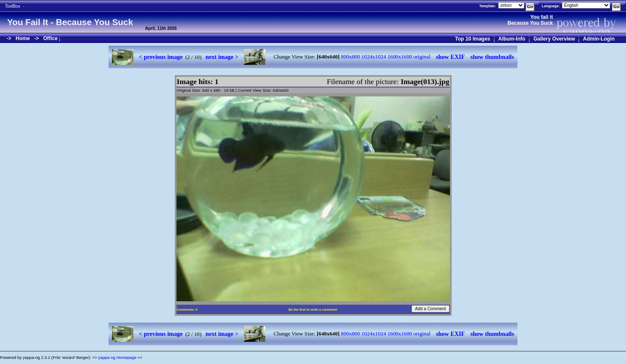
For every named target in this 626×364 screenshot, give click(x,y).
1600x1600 (400, 57)
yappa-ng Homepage (118, 357)
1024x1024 (374, 57)
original (422, 57)
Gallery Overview (554, 39)
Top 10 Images (473, 39)
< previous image (161, 57)
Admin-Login (599, 39)
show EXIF (450, 57)
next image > (222, 57)
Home (23, 38)
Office (50, 38)
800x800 (351, 57)
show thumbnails (492, 57)
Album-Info (512, 39)
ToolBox (13, 6)
